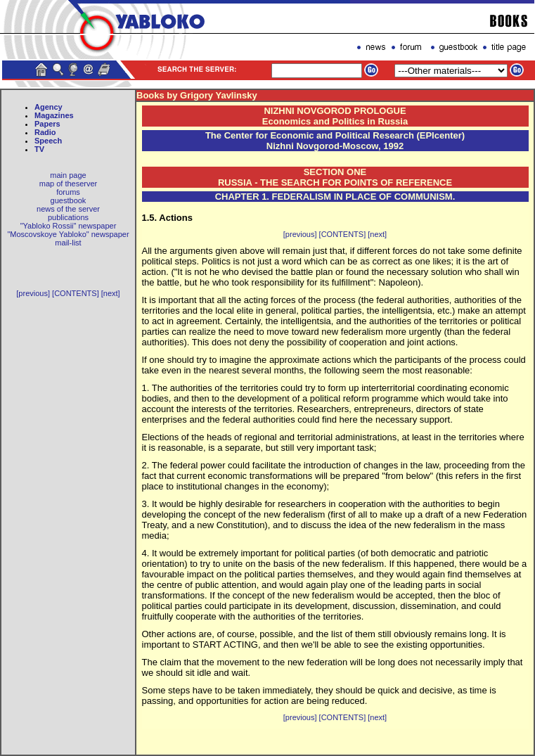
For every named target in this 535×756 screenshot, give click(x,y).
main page (68, 175)
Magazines (54, 115)
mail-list (68, 243)
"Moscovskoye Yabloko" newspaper (68, 234)
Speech (48, 141)
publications (68, 217)
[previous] (33, 293)
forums (68, 192)
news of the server (68, 209)
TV (39, 149)
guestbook (69, 200)
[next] (111, 293)
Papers (47, 124)
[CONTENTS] (76, 293)
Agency (49, 107)
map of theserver (69, 184)
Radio (45, 132)
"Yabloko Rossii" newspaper (69, 226)
